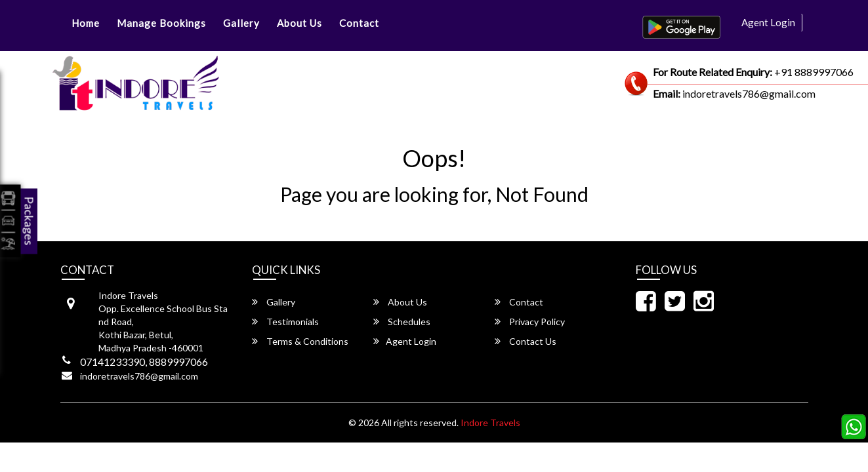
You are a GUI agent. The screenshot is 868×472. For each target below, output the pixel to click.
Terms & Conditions (300, 341)
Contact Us (526, 341)
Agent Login (768, 22)
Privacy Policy (530, 322)
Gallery (241, 23)
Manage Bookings (161, 23)
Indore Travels (490, 423)
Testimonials (285, 322)
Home (86, 23)
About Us (300, 23)
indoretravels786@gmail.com (139, 376)
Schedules (402, 322)
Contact (359, 23)
